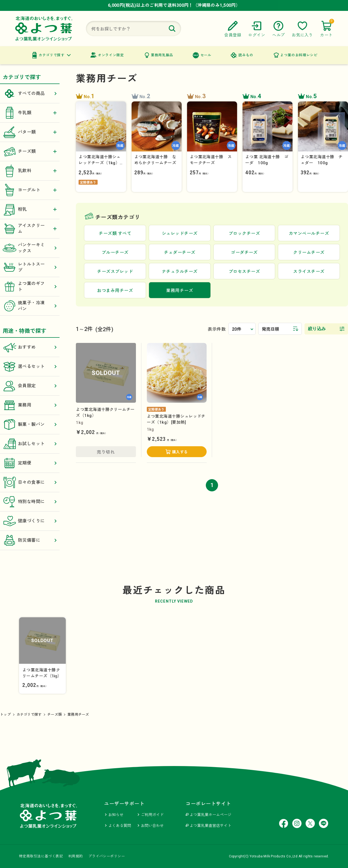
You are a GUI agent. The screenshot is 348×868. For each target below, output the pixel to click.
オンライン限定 (111, 55)
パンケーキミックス (30, 248)
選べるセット (30, 367)
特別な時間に (30, 502)
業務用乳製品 (162, 55)
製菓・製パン (30, 424)
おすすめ (30, 347)
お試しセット (30, 444)
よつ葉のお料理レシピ (299, 55)
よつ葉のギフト (30, 287)
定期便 (30, 463)
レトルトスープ (30, 267)
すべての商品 (30, 94)
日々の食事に (30, 482)
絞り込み (317, 329)
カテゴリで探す (52, 55)
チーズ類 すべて (115, 233)
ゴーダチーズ (244, 252)
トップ (5, 714)
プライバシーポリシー (107, 856)
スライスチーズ (309, 272)
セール (206, 55)
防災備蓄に (30, 540)
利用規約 (76, 856)
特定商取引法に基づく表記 (41, 856)
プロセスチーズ (244, 272)
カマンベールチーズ (309, 233)
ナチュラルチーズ (180, 272)
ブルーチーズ (115, 252)
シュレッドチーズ (180, 233)
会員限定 (30, 386)
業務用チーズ (78, 714)
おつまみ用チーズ (115, 291)
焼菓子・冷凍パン (30, 306)
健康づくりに (30, 521)
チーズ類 (55, 714)
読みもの (246, 55)
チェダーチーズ (180, 252)
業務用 (30, 405)
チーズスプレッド (115, 272)
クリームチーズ (309, 252)
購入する (180, 452)
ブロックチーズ (244, 233)
